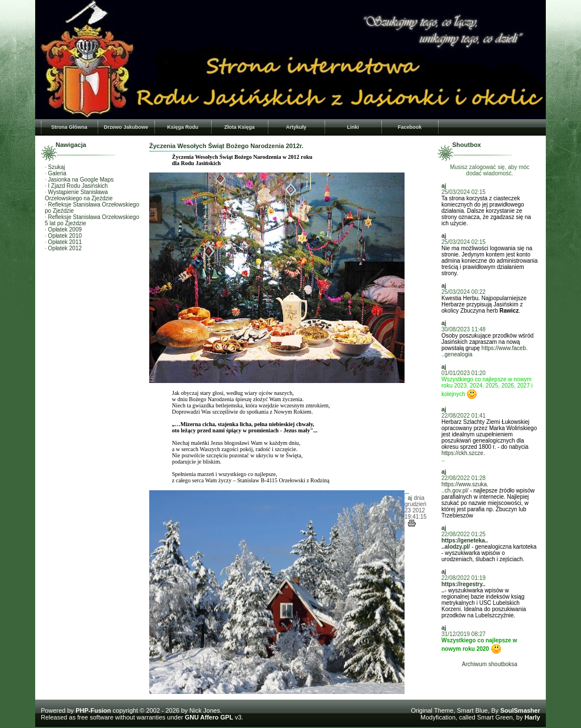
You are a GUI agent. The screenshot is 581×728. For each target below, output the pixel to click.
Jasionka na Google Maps (81, 180)
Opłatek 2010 (65, 236)
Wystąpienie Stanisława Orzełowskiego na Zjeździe (79, 195)
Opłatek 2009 (65, 230)
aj (410, 498)
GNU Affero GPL (209, 717)
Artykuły (296, 127)
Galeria (57, 173)
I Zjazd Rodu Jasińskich (78, 186)
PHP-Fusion (93, 710)
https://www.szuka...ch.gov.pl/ (465, 487)
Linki (353, 127)
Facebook (410, 127)
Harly (532, 717)
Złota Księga (239, 127)
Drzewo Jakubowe (126, 127)
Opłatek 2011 (65, 242)
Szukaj (57, 167)
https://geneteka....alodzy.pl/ (465, 544)
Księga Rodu (182, 127)
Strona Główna (69, 127)
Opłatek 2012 (65, 248)
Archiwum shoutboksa (490, 664)
